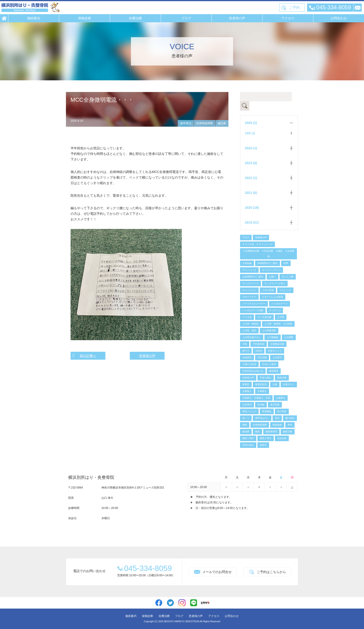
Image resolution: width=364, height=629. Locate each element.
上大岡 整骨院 (250, 324)
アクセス (288, 18)
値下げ (246, 351)
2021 (251, 193)
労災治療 (262, 357)
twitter (170, 603)
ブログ (186, 18)
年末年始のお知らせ (253, 371)
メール (358, 8)
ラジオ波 (247, 317)
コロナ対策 (268, 290)
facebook (159, 603)
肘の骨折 (282, 411)
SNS (286, 263)
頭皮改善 (282, 438)
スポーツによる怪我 (273, 297)
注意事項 (247, 405)
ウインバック (249, 270)
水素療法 (281, 398)
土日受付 (277, 357)
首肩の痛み (248, 445)
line (194, 603)
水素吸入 (247, 391)
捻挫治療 (282, 378)
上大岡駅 (289, 337)
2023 (251, 163)
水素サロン (289, 384)
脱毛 (277, 418)
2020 (252, 208)
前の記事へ (88, 356)
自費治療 (135, 18)
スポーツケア (249, 297)
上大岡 (281, 317)
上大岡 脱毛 (249, 331)
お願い (273, 277)
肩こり (246, 418)
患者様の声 (237, 18)
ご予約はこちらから (271, 572)
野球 (290, 425)
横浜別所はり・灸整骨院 (30, 7)
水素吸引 (262, 391)
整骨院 (246, 384)
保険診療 (84, 18)
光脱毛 (259, 351)
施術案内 (34, 18)
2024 (251, 148)
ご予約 (294, 8)
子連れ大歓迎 (249, 364)
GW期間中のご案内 (268, 263)
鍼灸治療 (288, 432)
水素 (275, 384)
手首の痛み (266, 378)
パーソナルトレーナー (254, 304)
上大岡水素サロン (252, 337)
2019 (252, 222)
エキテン (205, 603)
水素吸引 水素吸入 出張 (256, 398)
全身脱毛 (247, 357)
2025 (251, 123)
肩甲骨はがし (262, 418)
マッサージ (275, 310)
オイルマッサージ (271, 270)
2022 (251, 178)
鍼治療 (222, 123)
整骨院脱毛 (261, 384)
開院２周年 (266, 438)
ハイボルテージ (279, 304)
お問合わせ (339, 18)
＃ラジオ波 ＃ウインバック (257, 244)
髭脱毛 (263, 445)
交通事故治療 (277, 344)
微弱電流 (186, 123)
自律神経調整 (205, 123)
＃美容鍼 (247, 263)
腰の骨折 (290, 418)
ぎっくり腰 (288, 277)
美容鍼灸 (267, 411)
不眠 (245, 344)
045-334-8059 (334, 7)
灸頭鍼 (261, 405)
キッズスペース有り (275, 283)
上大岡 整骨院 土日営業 (278, 324)
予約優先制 (259, 344)
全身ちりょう (275, 351)
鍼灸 (257, 432)
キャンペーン (249, 290)
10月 (250, 133)
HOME (4, 18)
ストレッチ (285, 290)
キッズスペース (250, 283)
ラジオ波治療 (264, 317)
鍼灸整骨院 (271, 432)
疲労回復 (275, 405)
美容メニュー (249, 411)
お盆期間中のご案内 (253, 277)
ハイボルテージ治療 (253, 310)
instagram (182, 603)
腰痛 (245, 425)
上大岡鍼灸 (273, 337)
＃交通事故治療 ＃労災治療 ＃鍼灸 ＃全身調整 (269, 254)
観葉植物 (277, 425)
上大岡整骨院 (269, 331)
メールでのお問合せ (217, 572)
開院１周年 (248, 438)
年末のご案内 (269, 364)
